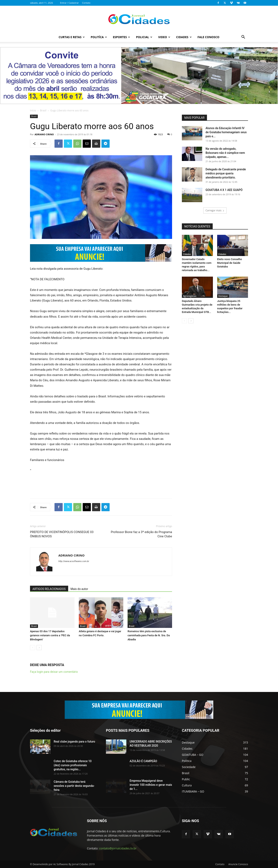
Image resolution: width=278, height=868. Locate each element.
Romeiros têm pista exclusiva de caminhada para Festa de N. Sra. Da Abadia (149, 635)
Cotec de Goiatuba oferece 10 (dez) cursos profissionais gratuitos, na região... (73, 765)
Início (33, 110)
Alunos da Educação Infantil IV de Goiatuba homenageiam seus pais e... (226, 132)
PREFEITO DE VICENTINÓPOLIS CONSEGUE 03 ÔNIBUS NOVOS (62, 534)
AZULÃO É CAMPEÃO (143, 761)
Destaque (223, 296)
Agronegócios (190, 296)
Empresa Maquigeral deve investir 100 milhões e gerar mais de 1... (151, 785)
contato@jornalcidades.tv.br (118, 848)
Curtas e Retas (72, 37)
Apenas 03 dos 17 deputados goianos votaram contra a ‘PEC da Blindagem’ (50, 635)
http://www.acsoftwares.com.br (74, 561)
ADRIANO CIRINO (44, 134)
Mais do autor (79, 589)
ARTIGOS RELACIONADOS (49, 589)
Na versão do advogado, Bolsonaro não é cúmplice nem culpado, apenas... (225, 153)
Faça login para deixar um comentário (54, 672)
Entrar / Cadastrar (69, 3)
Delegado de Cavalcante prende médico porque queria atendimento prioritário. (226, 173)
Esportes (121, 37)
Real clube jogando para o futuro (74, 742)
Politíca (99, 37)
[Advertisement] (101, 485)
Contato (86, 3)
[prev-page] (33, 648)
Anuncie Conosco (238, 864)
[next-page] (39, 648)
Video (164, 37)
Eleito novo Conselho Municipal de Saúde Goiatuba (230, 263)
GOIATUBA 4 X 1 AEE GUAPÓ (224, 190)
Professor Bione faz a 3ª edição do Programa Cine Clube (141, 534)
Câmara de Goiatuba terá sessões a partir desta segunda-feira (74, 786)
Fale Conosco (208, 37)
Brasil (43, 110)
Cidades (184, 37)
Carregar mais (215, 210)
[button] (243, 37)
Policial (144, 37)
